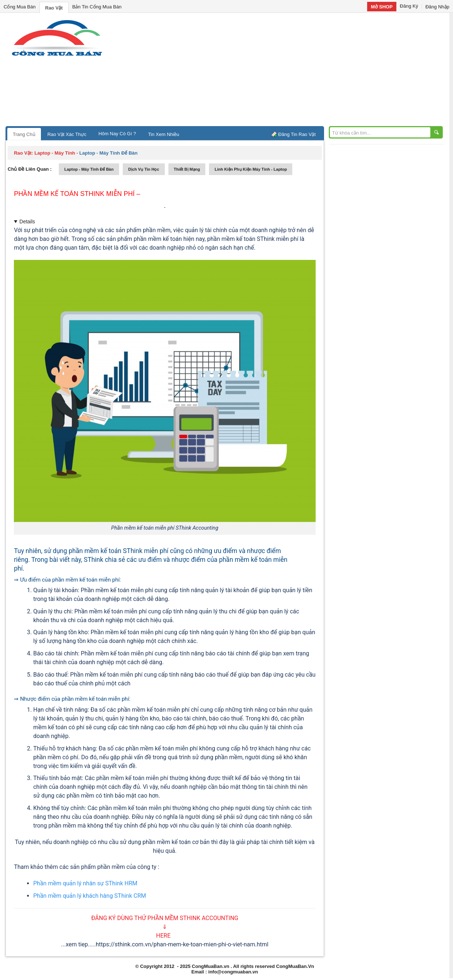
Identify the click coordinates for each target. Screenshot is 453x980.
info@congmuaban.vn (233, 972)
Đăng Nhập (437, 7)
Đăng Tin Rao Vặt (297, 134)
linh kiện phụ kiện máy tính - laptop (251, 169)
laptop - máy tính (55, 153)
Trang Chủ (24, 134)
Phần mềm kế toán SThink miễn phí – (77, 194)
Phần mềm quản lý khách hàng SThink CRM (90, 896)
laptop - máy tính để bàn (89, 169)
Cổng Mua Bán (20, 7)
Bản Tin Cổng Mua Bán (97, 7)
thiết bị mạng (187, 169)
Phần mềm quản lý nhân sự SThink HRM (85, 883)
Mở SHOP (382, 7)
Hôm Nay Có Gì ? (117, 134)
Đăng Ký (409, 6)
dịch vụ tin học (144, 169)
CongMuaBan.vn (211, 966)
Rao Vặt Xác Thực (67, 134)
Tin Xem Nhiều (163, 134)
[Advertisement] (289, 71)
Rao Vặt (54, 8)
